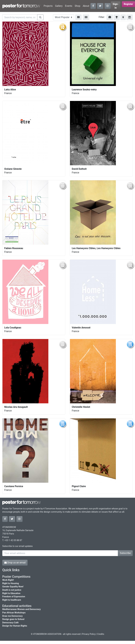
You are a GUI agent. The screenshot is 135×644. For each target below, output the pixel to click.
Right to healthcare (12, 600)
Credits (101, 634)
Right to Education (11, 593)
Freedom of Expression (14, 597)
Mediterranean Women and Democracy (22, 609)
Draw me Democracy (12, 616)
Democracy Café (10, 623)
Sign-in (116, 6)
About (86, 6)
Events (69, 6)
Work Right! (8, 580)
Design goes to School (13, 619)
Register (128, 4)
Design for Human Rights (15, 626)
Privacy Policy (89, 634)
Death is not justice (12, 590)
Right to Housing (11, 583)
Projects (48, 6)
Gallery (59, 6)
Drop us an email (15, 563)
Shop (77, 6)
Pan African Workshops (14, 613)
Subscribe (125, 553)
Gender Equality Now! (13, 587)
